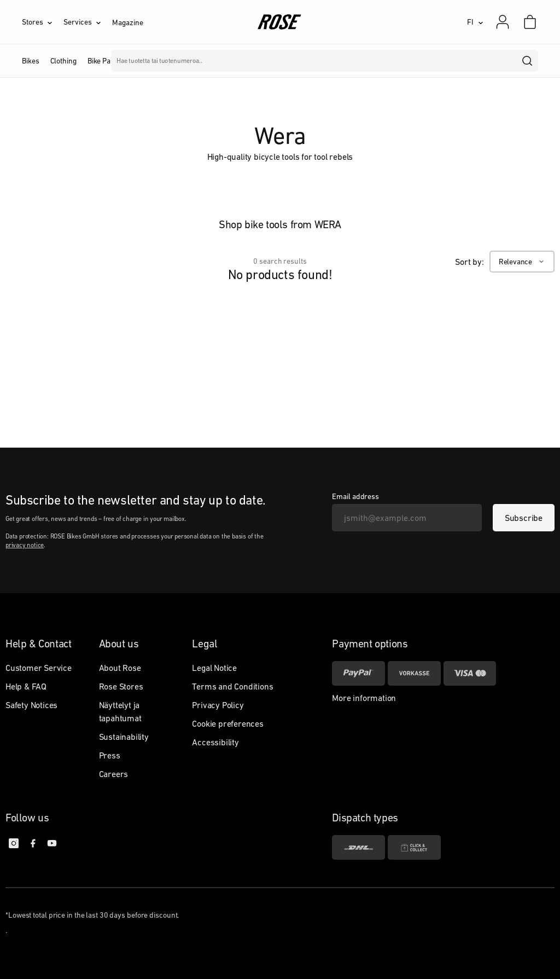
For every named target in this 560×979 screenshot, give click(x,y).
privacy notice (25, 545)
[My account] (503, 22)
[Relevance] (522, 262)
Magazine (127, 22)
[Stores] (43, 22)
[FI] (475, 22)
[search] (528, 61)
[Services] (88, 22)
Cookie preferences (227, 723)
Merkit (228, 61)
